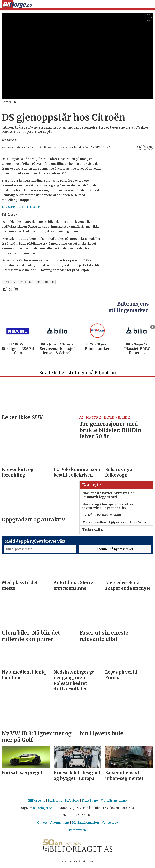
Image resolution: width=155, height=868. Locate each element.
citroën (9, 282)
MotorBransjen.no (114, 802)
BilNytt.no (55, 802)
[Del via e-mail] (150, 147)
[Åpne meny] (152, 4)
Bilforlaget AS (43, 809)
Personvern (77, 832)
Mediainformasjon (85, 824)
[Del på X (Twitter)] (145, 147)
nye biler (26, 282)
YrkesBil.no (90, 802)
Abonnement (60, 824)
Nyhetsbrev (110, 824)
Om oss (43, 824)
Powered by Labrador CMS (78, 863)
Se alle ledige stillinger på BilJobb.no (77, 374)
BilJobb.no (72, 802)
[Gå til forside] (17, 4)
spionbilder (45, 282)
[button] (153, 327)
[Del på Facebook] (140, 147)
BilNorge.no (37, 802)
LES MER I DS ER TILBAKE (21, 207)
